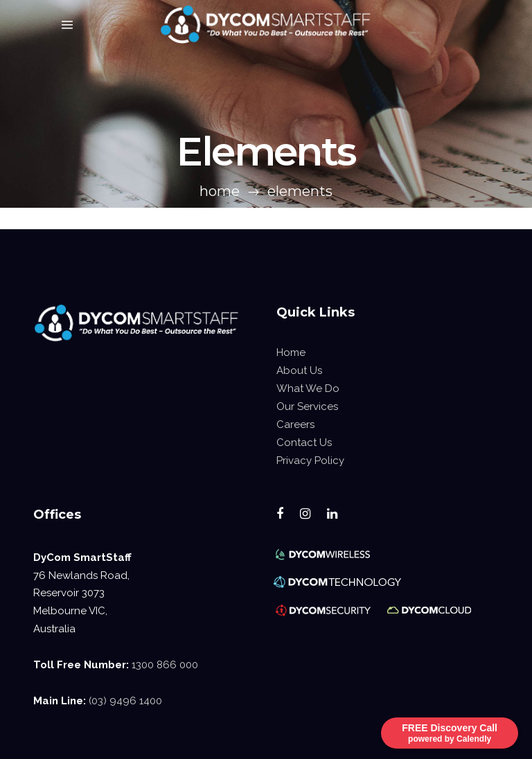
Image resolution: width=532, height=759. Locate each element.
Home (220, 191)
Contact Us (304, 443)
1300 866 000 (165, 665)
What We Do (308, 389)
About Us (299, 370)
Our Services (307, 407)
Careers (295, 425)
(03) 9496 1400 (125, 701)
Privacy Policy (310, 461)
